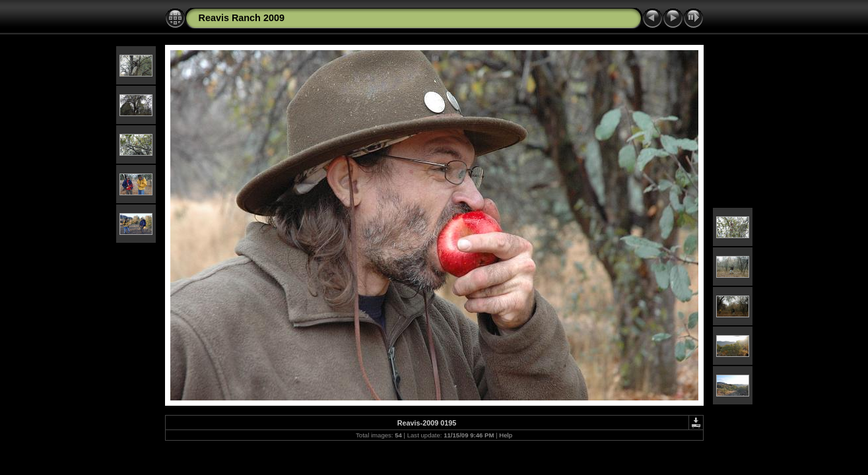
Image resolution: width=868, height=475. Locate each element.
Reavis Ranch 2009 (242, 18)
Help (506, 435)
